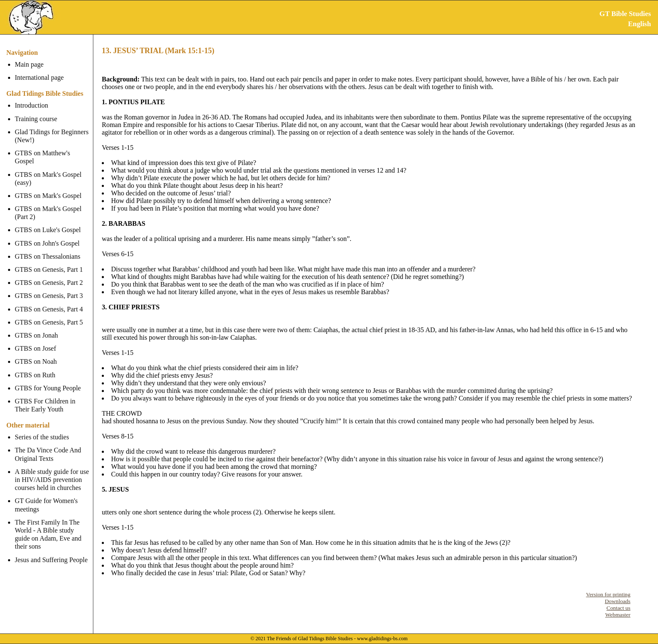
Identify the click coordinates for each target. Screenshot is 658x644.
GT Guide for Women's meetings (46, 497)
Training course (36, 119)
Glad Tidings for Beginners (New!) (52, 136)
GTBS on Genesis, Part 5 (49, 314)
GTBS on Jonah (36, 327)
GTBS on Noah (36, 353)
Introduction (31, 105)
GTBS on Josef (35, 340)
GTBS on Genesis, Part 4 (49, 301)
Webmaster (618, 615)
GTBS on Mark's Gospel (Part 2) (48, 205)
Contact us (619, 608)
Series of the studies (42, 429)
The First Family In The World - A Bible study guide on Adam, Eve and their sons (53, 526)
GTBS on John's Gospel (47, 235)
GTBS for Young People (48, 380)
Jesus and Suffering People (51, 551)
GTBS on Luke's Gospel (48, 222)
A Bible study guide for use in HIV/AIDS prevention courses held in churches (52, 472)
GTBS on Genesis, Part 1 (49, 261)
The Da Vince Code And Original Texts (48, 446)
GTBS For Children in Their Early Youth (45, 397)
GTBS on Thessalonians (48, 248)
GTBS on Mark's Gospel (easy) (48, 170)
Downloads (618, 601)
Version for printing (608, 594)
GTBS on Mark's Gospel (48, 188)
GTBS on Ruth (35, 367)
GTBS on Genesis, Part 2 (49, 275)
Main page (29, 64)
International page (39, 77)
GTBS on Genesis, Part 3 (49, 288)
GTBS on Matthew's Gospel (53, 153)
